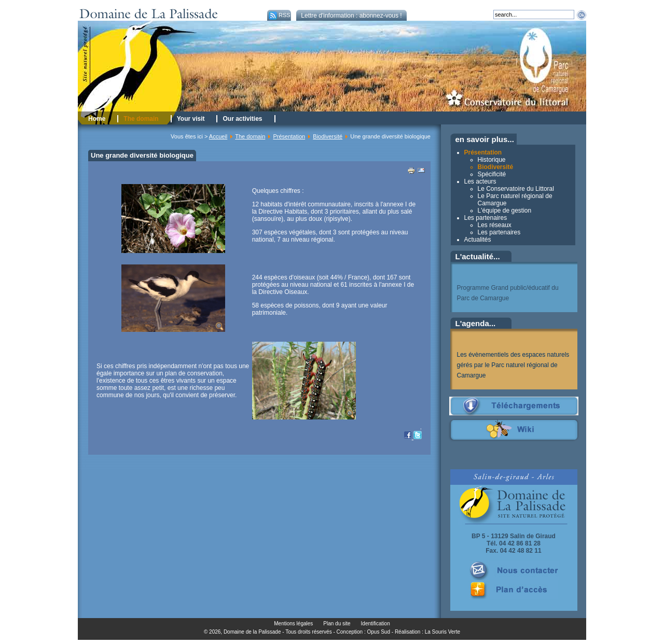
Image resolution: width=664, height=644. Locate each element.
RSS (279, 15)
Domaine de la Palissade (252, 632)
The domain (250, 136)
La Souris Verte (442, 632)
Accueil (218, 136)
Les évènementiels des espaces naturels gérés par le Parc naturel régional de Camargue (513, 365)
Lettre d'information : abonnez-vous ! (351, 16)
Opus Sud (379, 632)
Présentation (289, 136)
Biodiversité (328, 136)
